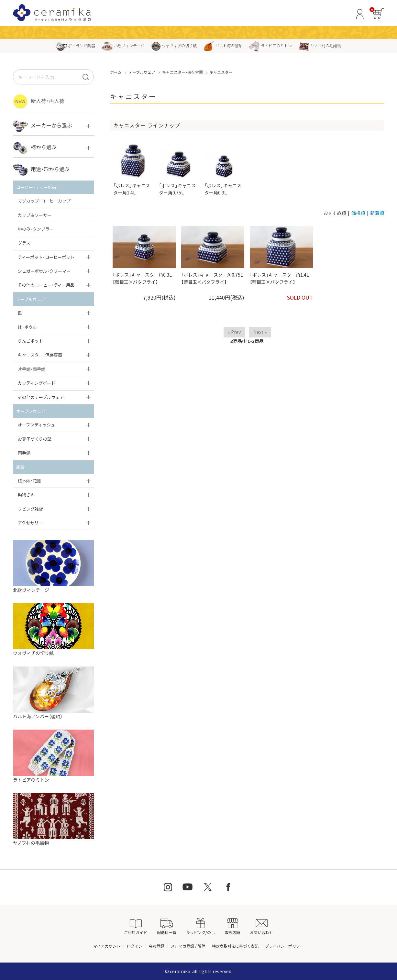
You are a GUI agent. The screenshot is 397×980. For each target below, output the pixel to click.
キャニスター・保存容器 (182, 72)
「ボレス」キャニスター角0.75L (178, 169)
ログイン (135, 946)
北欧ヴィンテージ (123, 45)
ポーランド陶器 (76, 45)
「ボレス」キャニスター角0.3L (224, 169)
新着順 (377, 213)
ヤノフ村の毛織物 (320, 45)
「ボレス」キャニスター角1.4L (133, 169)
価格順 (358, 213)
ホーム (116, 72)
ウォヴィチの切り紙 (174, 45)
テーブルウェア (142, 72)
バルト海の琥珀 (223, 45)
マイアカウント (107, 946)
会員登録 (157, 946)
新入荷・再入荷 (39, 101)
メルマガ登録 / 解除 (188, 946)
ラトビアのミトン (270, 45)
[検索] (86, 77)
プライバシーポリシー (284, 946)
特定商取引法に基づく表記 (235, 946)
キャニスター (221, 72)
